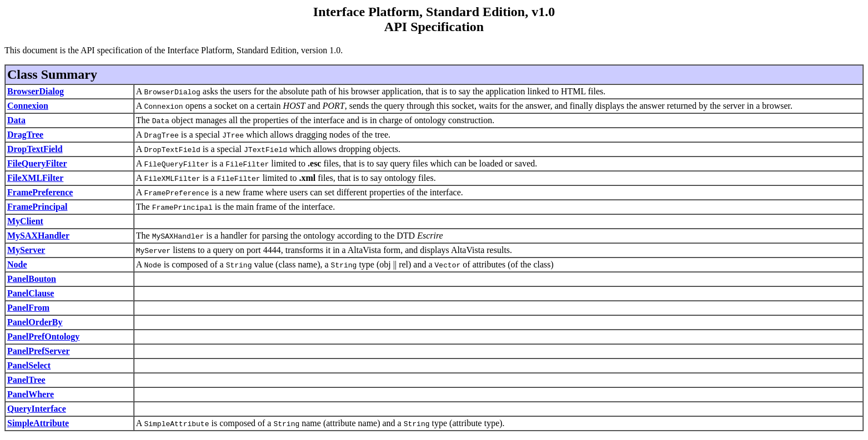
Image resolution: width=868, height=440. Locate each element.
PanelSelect (29, 365)
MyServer (26, 250)
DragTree (25, 135)
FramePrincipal (37, 207)
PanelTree (26, 380)
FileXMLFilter (35, 178)
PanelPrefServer (39, 351)
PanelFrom (28, 308)
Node (17, 264)
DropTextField (35, 149)
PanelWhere (31, 394)
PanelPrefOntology (43, 337)
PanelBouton (32, 279)
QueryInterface (37, 409)
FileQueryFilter (37, 163)
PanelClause (31, 293)
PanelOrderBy (35, 322)
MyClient (25, 221)
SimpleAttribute (38, 423)
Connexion (28, 106)
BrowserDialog (36, 91)
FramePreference (40, 192)
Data (16, 120)
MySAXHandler (38, 236)
